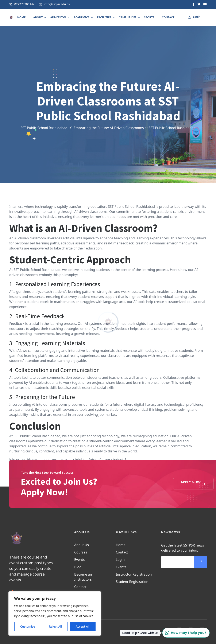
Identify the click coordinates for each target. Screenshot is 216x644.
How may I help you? (184, 633)
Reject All (55, 626)
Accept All (83, 626)
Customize (28, 626)
